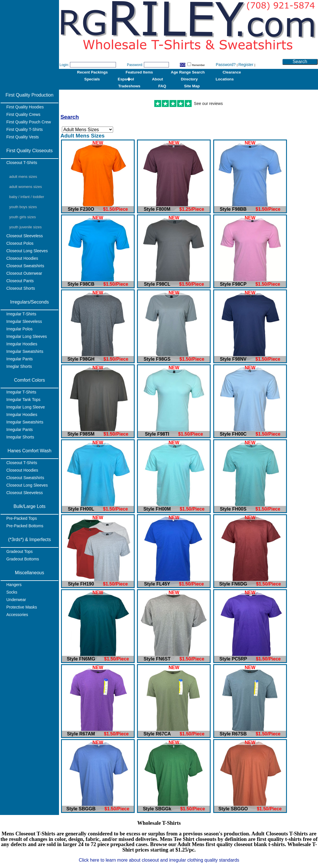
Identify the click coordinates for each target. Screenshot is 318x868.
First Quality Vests (23, 137)
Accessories (17, 615)
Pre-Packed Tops (22, 518)
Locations (225, 79)
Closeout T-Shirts (22, 163)
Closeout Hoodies (22, 258)
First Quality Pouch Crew (29, 122)
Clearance (232, 72)
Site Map (192, 86)
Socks (12, 592)
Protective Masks (22, 607)
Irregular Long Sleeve (26, 407)
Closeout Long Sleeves (27, 251)
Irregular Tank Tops (23, 400)
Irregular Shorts (20, 437)
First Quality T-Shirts (25, 129)
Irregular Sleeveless (24, 321)
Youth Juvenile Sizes (25, 227)
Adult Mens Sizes (23, 177)
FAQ (162, 86)
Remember (196, 65)
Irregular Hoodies (22, 344)
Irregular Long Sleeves (27, 336)
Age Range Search (188, 72)
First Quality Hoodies (25, 107)
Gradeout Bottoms (23, 559)
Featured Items (139, 72)
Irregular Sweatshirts (25, 351)
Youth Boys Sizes (23, 207)
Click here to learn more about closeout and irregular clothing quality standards (159, 860)
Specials (92, 79)
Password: (135, 65)
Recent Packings (93, 72)
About (158, 79)
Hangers (14, 585)
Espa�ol (126, 79)
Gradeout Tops (20, 551)
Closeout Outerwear (24, 273)
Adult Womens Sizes (25, 187)
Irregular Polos (19, 329)
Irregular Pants (20, 359)
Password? (226, 65)
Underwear (16, 600)
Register (246, 65)
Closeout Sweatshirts (25, 266)
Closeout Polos (20, 243)
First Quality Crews (23, 114)
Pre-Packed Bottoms (25, 526)
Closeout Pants (20, 281)
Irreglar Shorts (19, 366)
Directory (190, 79)
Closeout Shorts (21, 288)
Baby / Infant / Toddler (27, 197)
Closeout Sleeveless (25, 236)
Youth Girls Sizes (22, 217)
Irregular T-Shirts (21, 314)
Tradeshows (129, 86)
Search (300, 62)
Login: (64, 65)
